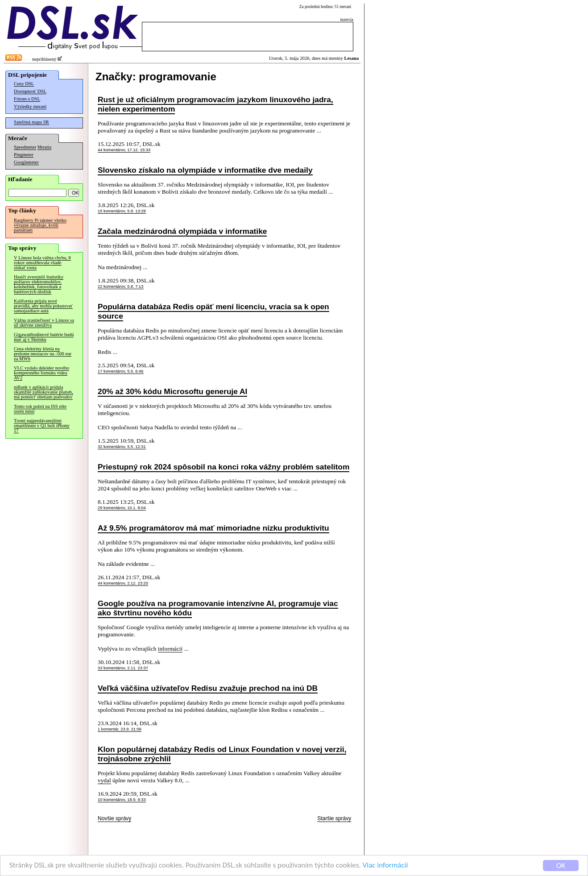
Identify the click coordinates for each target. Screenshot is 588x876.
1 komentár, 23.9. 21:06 (120, 729)
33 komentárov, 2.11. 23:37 (123, 668)
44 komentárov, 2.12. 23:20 (123, 583)
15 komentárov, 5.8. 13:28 (122, 211)
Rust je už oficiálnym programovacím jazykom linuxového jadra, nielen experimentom (215, 104)
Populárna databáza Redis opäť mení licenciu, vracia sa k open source (213, 311)
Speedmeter (25, 147)
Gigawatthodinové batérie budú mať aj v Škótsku (44, 337)
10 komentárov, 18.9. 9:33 (122, 800)
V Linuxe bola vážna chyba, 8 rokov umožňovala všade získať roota (42, 263)
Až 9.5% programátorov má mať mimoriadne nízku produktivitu (213, 528)
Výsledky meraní (30, 106)
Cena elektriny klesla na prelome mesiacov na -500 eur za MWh (43, 354)
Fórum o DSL (27, 99)
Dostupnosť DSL (30, 91)
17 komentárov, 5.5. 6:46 (121, 371)
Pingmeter (24, 155)
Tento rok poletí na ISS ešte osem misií (40, 409)
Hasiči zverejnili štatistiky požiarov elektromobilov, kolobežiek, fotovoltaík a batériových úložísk (39, 284)
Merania (44, 147)
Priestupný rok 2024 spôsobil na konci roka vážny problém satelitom (224, 467)
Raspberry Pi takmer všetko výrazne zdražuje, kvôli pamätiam (40, 225)
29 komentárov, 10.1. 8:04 (122, 508)
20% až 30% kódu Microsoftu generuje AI (172, 391)
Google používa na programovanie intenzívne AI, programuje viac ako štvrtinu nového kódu (218, 608)
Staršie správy (334, 818)
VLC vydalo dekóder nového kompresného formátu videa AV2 (41, 373)
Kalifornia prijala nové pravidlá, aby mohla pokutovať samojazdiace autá (43, 306)
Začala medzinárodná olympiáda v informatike (182, 231)
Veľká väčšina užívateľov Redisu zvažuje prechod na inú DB (208, 688)
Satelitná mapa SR (31, 122)
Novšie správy (114, 818)
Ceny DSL (24, 84)
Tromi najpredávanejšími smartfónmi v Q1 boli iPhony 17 (42, 426)
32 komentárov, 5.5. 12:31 (122, 447)
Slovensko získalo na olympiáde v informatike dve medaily (205, 170)
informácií (170, 649)
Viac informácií (385, 866)
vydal (104, 780)
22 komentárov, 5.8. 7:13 (121, 286)
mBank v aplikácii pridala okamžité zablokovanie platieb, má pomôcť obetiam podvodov (43, 392)
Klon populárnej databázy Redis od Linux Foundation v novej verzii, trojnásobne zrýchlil (222, 754)
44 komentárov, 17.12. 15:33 (124, 150)
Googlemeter (26, 162)
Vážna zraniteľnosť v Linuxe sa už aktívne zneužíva (44, 323)
